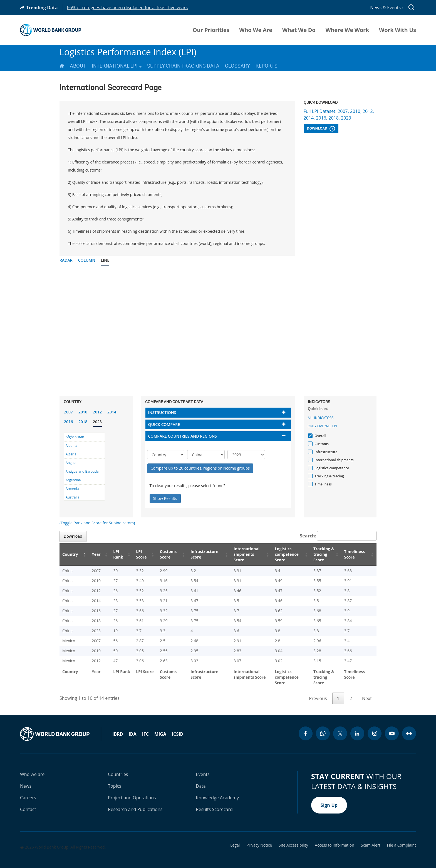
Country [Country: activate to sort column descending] (70, 554)
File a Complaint (402, 840)
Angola (71, 463)
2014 (112, 412)
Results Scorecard (214, 804)
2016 (68, 422)
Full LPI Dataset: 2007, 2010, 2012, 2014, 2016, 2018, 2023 (339, 115)
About (78, 66)
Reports (267, 66)
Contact (28, 804)
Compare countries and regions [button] (183, 436)
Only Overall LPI (322, 426)
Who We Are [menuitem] (256, 30)
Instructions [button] (162, 412)
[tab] (218, 412)
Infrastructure (325, 452)
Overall (320, 436)
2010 (83, 412)
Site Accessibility (293, 840)
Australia (72, 497)
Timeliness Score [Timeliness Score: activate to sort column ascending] (355, 554)
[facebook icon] (306, 728)
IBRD (118, 728)
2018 (83, 422)
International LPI (117, 66)
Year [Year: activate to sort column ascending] (93, 554)
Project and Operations (132, 792)
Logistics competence (331, 468)
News (26, 780)
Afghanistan (75, 437)
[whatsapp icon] (323, 728)
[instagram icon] (375, 728)
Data (201, 780)
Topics (115, 780)
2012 (97, 412)
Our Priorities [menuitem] (211, 30)
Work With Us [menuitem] (397, 30)
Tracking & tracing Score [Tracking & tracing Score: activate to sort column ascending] (320, 554)
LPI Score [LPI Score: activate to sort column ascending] (134, 554)
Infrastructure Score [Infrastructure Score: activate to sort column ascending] (196, 554)
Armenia (72, 489)
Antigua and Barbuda (82, 471)
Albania (71, 446)
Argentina (73, 480)
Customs (321, 444)
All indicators (321, 418)
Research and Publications (135, 804)
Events (203, 769)
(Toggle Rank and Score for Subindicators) (97, 523)
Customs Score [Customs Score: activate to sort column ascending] (160, 554)
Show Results (165, 498)
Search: (338, 536)
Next (367, 693)
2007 (68, 412)
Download (321, 129)
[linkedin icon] (357, 728)
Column (87, 260)
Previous (318, 693)
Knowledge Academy (218, 792)
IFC (145, 728)
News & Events (387, 8)
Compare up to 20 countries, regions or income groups (200, 468)
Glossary (237, 66)
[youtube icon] (392, 728)
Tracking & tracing (329, 476)
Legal (235, 840)
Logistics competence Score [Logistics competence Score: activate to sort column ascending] (280, 554)
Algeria (71, 454)
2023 (97, 422)
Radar (66, 260)
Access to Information (335, 840)
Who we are (32, 769)
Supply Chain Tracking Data (183, 66)
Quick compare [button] (164, 424)
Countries (118, 769)
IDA (132, 728)
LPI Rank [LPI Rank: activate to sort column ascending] (112, 554)
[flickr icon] (409, 728)
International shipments (334, 460)
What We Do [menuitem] (299, 30)
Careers (28, 792)
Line (105, 260)
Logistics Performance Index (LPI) (128, 52)
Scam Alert (371, 840)
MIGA (160, 728)
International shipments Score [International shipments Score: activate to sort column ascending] (239, 554)
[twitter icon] (340, 728)
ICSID (178, 728)
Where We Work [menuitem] (347, 30)
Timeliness (323, 484)
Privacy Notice (259, 840)
